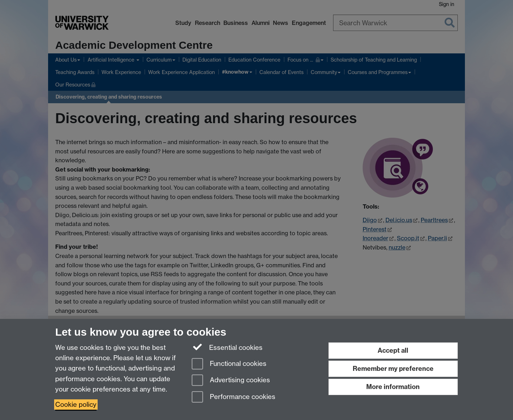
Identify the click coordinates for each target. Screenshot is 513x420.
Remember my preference (393, 369)
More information (393, 387)
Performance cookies (234, 397)
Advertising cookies (231, 381)
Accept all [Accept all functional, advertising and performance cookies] (393, 350)
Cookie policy (76, 405)
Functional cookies (229, 364)
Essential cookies (227, 347)
